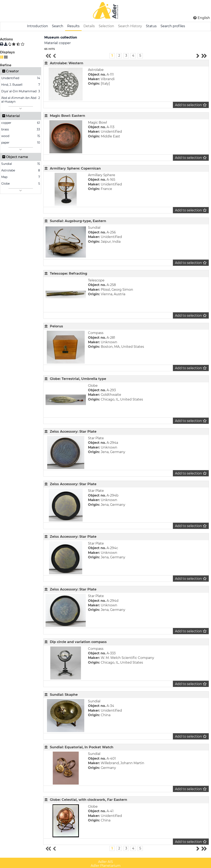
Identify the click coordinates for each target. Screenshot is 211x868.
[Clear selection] (23, 44)
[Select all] (14, 44)
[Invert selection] (18, 44)
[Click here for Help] (195, 18)
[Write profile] (10, 44)
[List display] (2, 57)
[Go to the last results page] (204, 56)
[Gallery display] (6, 57)
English (204, 18)
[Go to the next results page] (198, 56)
